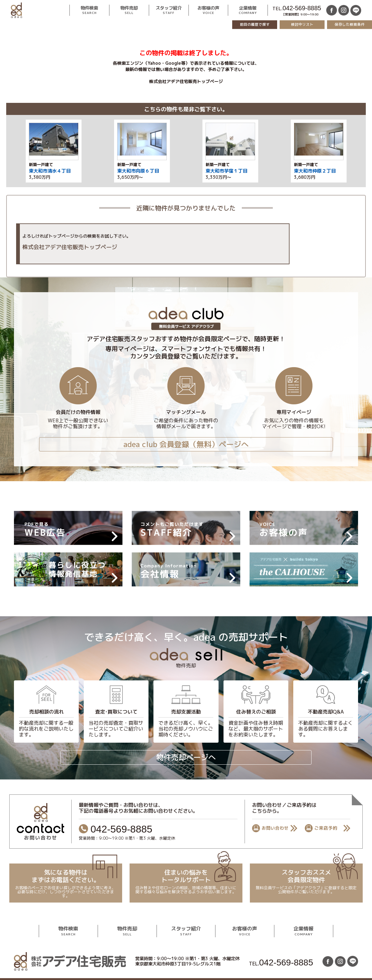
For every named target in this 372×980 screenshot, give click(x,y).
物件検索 (89, 10)
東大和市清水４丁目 (50, 171)
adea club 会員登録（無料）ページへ (186, 444)
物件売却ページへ (186, 757)
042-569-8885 (302, 8)
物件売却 (129, 10)
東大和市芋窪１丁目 (226, 171)
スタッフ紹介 (169, 10)
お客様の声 (208, 10)
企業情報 (248, 10)
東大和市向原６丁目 (138, 171)
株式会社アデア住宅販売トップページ (186, 81)
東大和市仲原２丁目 (315, 171)
